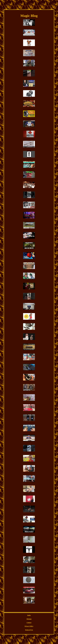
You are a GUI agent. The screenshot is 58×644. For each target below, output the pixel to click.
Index (29, 615)
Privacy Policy (29, 626)
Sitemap (29, 619)
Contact (29, 623)
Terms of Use (29, 630)
